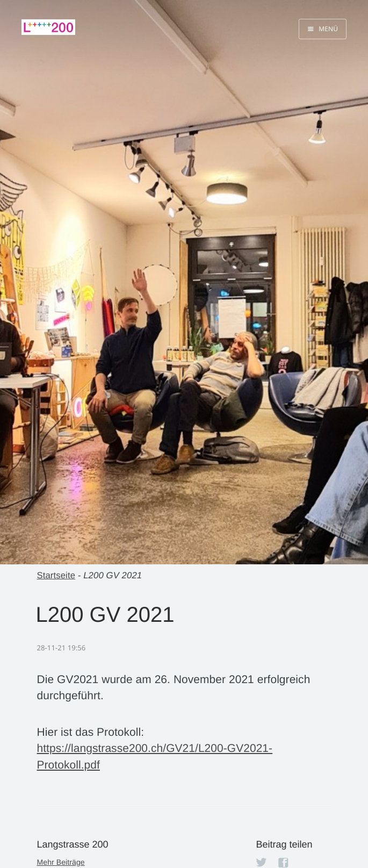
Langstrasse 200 (73, 844)
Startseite (56, 575)
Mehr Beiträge (61, 862)
